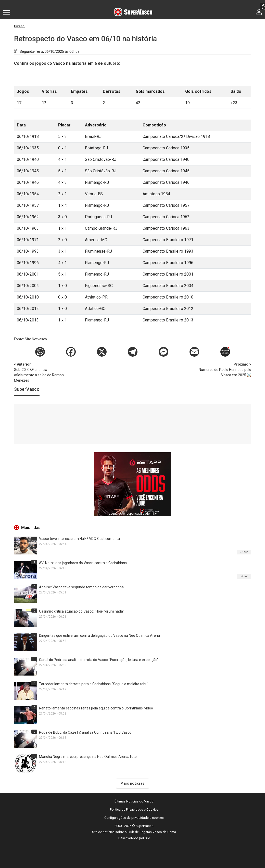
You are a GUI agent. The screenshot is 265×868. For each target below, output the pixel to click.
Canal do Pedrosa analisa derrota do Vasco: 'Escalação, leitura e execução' (98, 660)
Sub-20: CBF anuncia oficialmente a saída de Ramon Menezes (41, 372)
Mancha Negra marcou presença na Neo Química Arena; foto (88, 757)
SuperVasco (27, 389)
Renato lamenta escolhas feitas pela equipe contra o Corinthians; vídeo (96, 708)
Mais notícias (132, 783)
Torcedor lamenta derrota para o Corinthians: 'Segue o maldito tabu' (94, 684)
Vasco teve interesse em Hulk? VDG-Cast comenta (79, 539)
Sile (147, 838)
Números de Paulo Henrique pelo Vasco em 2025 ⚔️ (224, 369)
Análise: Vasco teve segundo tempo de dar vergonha (81, 587)
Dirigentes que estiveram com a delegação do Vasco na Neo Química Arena (99, 636)
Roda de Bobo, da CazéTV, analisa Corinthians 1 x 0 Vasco (85, 732)
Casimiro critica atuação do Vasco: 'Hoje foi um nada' (81, 611)
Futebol (20, 26)
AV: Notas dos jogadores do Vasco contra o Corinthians (83, 563)
